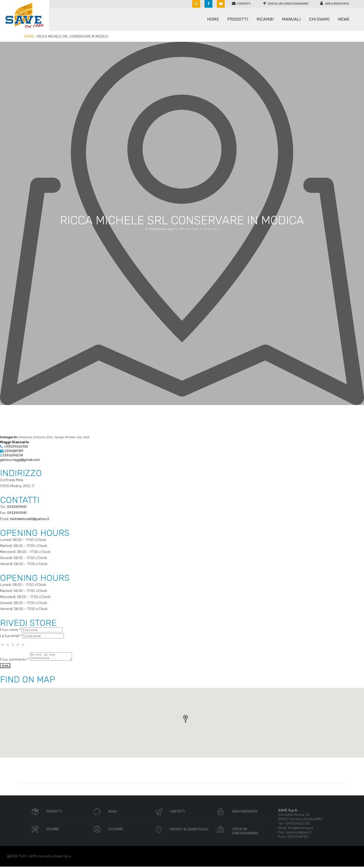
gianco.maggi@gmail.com (20, 460)
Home (29, 36)
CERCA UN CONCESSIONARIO (245, 833)
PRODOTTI (54, 813)
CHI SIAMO (116, 831)
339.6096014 (11, 455)
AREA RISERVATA (245, 813)
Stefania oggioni (202, 229)
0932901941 (17, 507)
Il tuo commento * (15, 661)
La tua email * (11, 636)
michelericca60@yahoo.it (29, 519)
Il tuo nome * (10, 630)
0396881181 (12, 451)
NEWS (112, 813)
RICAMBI (52, 831)
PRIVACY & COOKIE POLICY (189, 831)
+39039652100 (14, 447)
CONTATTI (177, 813)
